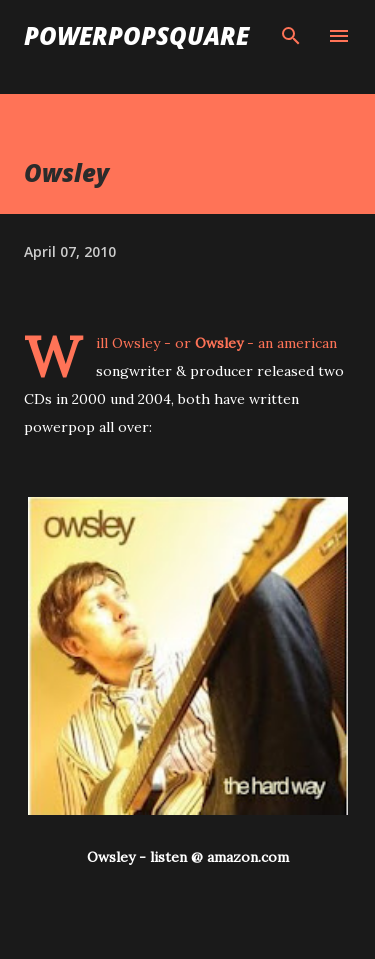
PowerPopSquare (136, 35)
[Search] (291, 36)
